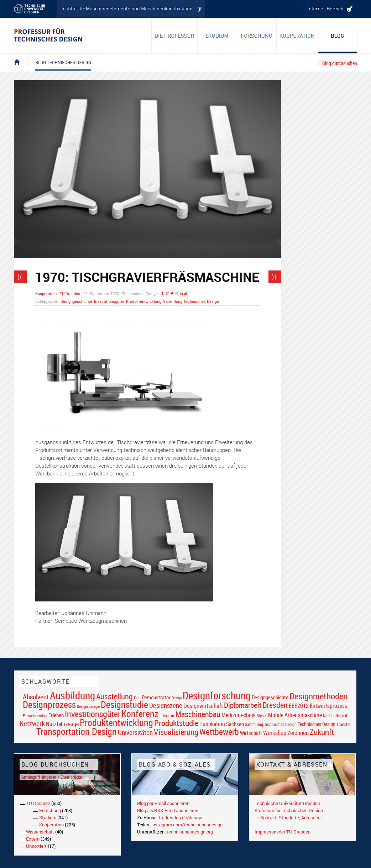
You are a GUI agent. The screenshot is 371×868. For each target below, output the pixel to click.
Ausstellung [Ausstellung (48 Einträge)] (114, 696)
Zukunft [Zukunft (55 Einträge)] (322, 732)
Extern (33, 839)
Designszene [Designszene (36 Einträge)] (166, 705)
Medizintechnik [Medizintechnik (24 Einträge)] (239, 715)
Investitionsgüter (109, 301)
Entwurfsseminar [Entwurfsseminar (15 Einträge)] (35, 716)
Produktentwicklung (144, 301)
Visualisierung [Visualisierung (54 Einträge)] (176, 732)
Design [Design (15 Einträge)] (177, 698)
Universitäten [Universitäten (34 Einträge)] (135, 732)
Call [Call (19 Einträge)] (137, 698)
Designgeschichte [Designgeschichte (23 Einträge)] (270, 697)
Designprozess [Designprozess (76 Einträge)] (49, 704)
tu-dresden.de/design (181, 817)
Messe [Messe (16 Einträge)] (262, 716)
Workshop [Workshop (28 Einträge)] (275, 733)
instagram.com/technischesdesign (187, 825)
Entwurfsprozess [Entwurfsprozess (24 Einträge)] (328, 706)
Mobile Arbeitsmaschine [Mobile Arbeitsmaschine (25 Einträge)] (295, 715)
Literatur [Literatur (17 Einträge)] (167, 716)
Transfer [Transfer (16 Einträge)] (344, 724)
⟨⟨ (20, 277)
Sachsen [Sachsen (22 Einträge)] (235, 724)
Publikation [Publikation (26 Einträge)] (212, 724)
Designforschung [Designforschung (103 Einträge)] (217, 695)
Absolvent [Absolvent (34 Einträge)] (36, 697)
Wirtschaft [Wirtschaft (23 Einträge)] (251, 733)
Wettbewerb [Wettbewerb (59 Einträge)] (219, 732)
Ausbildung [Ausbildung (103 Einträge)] (72, 695)
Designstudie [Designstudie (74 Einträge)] (124, 704)
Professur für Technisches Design (289, 810)
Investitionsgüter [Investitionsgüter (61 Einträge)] (93, 714)
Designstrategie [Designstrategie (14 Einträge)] (88, 706)
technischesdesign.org (190, 832)
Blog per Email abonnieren (163, 803)
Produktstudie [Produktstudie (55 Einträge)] (176, 723)
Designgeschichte (76, 301)
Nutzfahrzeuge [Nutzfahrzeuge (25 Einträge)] (62, 724)
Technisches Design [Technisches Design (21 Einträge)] (317, 724)
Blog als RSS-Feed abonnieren (168, 810)
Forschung (50, 810)
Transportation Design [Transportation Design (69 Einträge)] (77, 731)
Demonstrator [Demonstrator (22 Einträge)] (156, 697)
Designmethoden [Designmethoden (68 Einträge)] (318, 696)
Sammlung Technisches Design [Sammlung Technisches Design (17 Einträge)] (271, 724)
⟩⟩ (274, 277)
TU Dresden (70, 293)
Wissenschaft (40, 832)
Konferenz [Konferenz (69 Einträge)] (140, 714)
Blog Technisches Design (58, 56)
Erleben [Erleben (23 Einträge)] (56, 715)
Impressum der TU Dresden (283, 832)
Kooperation (46, 293)
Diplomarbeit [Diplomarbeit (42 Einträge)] (243, 705)
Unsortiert (36, 846)
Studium (48, 817)
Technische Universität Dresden (287, 803)
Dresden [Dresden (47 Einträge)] (275, 705)
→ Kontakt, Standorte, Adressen (288, 817)
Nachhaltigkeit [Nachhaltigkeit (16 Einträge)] (335, 716)
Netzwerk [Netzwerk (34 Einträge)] (32, 723)
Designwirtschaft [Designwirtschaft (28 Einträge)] (203, 706)
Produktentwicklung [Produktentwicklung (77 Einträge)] (116, 722)
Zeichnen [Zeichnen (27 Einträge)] (298, 733)
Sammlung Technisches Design (191, 301)
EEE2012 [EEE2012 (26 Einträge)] (299, 706)
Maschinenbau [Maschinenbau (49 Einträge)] (198, 714)
